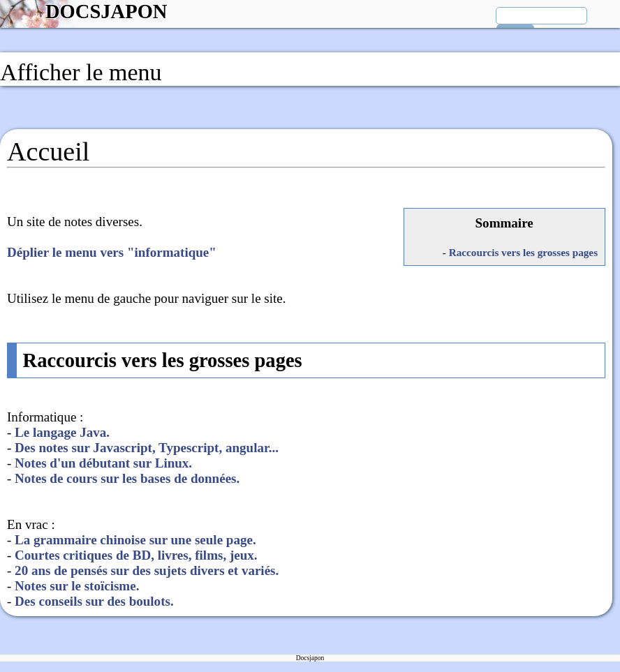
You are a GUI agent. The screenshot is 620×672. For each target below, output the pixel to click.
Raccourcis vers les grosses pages (523, 252)
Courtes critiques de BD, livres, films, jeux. (136, 555)
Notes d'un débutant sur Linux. (103, 463)
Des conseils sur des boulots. (94, 601)
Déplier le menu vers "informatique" (112, 252)
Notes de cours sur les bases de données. (127, 478)
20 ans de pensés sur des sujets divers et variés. (147, 570)
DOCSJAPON (106, 12)
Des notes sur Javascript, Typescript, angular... (147, 448)
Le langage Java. (62, 432)
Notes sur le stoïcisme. (77, 586)
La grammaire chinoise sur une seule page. (135, 540)
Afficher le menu (81, 72)
